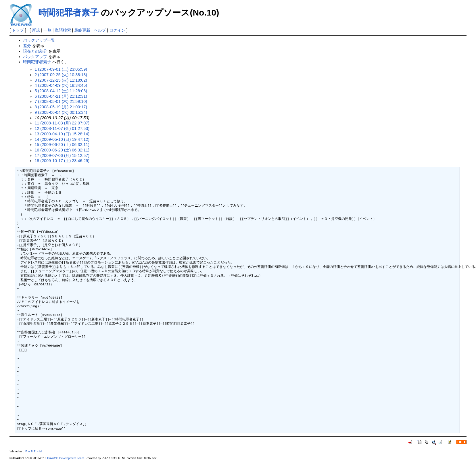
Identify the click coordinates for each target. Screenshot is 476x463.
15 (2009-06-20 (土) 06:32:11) (62, 145)
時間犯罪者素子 (68, 13)
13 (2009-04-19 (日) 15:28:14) (62, 134)
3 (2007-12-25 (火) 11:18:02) (61, 80)
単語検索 (63, 30)
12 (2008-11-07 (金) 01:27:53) (62, 128)
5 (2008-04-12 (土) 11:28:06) (61, 91)
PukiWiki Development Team (66, 458)
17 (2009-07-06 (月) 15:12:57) (62, 155)
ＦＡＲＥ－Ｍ (33, 451)
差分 (27, 46)
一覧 (47, 30)
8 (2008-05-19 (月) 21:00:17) (61, 107)
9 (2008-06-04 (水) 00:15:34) (61, 112)
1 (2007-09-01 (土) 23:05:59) (61, 69)
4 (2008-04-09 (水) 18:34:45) (61, 85)
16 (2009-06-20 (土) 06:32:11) (62, 150)
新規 (36, 30)
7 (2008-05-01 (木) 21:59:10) (61, 101)
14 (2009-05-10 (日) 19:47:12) (62, 139)
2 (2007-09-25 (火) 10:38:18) (61, 75)
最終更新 (82, 30)
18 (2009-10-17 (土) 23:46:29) (62, 161)
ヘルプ (100, 30)
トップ (18, 30)
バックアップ (35, 57)
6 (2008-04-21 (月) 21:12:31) (61, 96)
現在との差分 (35, 51)
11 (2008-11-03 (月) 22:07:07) (62, 123)
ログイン (117, 30)
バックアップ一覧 (39, 40)
